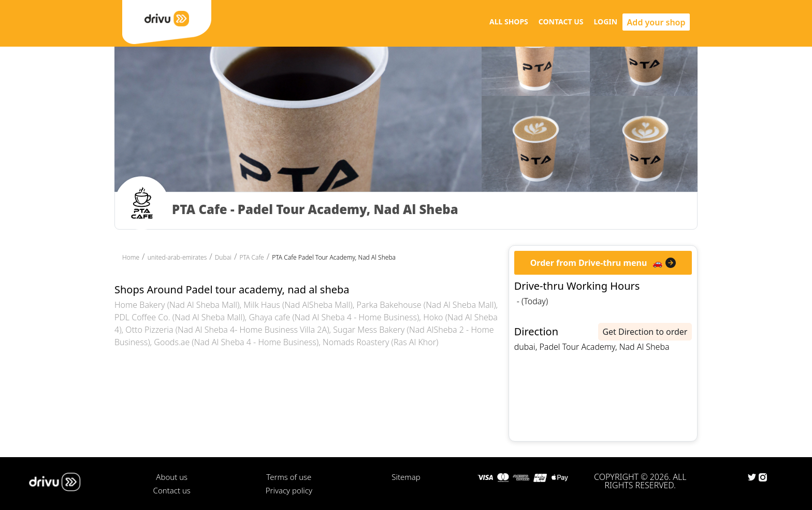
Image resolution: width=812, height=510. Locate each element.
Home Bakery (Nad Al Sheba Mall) (177, 305)
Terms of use (289, 477)
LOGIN (606, 22)
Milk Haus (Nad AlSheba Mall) (298, 305)
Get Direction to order (645, 332)
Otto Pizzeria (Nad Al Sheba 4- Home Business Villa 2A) (227, 330)
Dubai (223, 257)
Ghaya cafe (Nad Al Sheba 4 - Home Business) (334, 317)
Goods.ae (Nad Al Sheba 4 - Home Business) (236, 342)
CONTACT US (561, 22)
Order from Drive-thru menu (589, 263)
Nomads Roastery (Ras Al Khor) (380, 342)
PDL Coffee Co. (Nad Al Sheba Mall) (180, 317)
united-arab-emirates (177, 257)
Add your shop (656, 22)
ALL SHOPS (509, 22)
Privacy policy (289, 490)
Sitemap (406, 477)
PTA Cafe (251, 257)
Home (131, 257)
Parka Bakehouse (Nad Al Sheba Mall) (426, 305)
